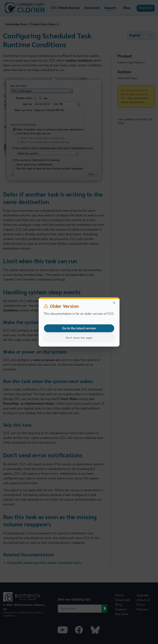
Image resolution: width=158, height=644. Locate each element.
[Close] (114, 303)
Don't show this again (79, 338)
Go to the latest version (79, 328)
